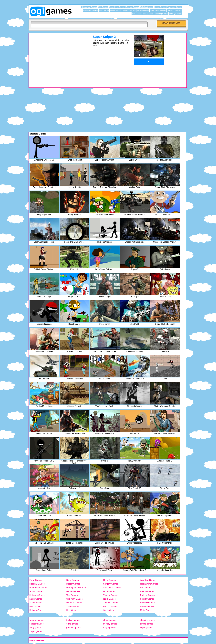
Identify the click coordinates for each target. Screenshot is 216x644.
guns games (72, 624)
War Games (137, 14)
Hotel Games (110, 580)
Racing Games (175, 14)
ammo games (147, 624)
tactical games (73, 620)
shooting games (148, 620)
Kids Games (104, 10)
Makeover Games (90, 10)
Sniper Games (36, 603)
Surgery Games (111, 584)
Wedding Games (148, 580)
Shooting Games (161, 14)
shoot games (109, 620)
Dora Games (109, 591)
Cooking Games (132, 7)
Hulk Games (72, 610)
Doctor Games (73, 584)
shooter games (37, 624)
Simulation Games (112, 588)
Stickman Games (75, 599)
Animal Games (36, 591)
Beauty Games (147, 591)
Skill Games (103, 7)
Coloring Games (146, 7)
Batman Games (37, 610)
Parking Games (148, 595)
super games (146, 628)
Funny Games (116, 10)
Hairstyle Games (37, 595)
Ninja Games (109, 599)
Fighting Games (129, 10)
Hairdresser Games (39, 588)
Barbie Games (73, 591)
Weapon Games (74, 603)
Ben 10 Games (110, 606)
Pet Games (146, 588)
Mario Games (36, 599)
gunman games (74, 628)
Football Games (148, 603)
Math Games (146, 610)
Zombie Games (111, 603)
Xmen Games (73, 606)
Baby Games (73, 580)
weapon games (37, 620)
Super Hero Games (117, 7)
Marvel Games (147, 606)
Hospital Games (37, 584)
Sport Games (148, 14)
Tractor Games (110, 595)
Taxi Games (72, 595)
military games (110, 624)
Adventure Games (174, 7)
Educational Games (158, 10)
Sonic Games (110, 610)
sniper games (36, 631)
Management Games (76, 588)
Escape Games (143, 10)
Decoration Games (89, 7)
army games (35, 628)
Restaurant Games (149, 584)
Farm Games (36, 580)
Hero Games (36, 606)
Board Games (160, 7)
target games (110, 628)
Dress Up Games (174, 10)
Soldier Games (147, 599)
